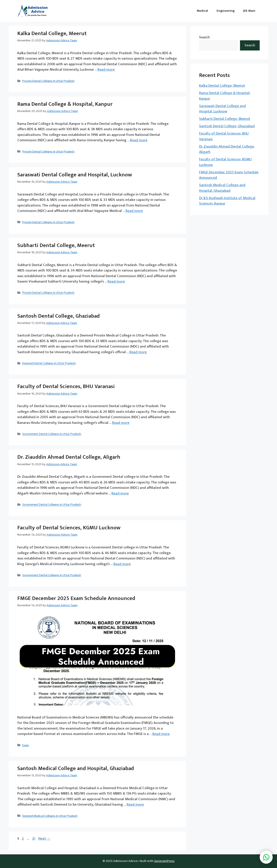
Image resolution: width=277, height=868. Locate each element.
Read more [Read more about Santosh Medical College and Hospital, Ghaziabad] (135, 805)
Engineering (226, 11)
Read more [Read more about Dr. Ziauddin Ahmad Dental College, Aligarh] (120, 493)
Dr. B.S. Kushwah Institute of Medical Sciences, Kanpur (227, 201)
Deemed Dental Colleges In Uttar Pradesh (49, 364)
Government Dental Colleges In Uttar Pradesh (52, 434)
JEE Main (249, 11)
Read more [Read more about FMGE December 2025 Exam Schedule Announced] (161, 734)
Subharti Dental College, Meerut (56, 245)
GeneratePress (164, 861)
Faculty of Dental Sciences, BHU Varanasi (66, 386)
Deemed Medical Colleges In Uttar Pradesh (50, 816)
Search (204, 37)
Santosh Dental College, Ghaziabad (59, 316)
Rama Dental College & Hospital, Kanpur (65, 104)
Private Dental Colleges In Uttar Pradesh (48, 81)
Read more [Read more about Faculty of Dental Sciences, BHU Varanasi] (121, 423)
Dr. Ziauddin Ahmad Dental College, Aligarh (69, 457)
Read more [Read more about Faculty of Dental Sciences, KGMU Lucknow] (122, 564)
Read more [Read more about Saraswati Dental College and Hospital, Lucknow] (134, 211)
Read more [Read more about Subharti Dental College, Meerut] (116, 281)
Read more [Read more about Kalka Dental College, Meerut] (106, 70)
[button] (266, 857)
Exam (26, 745)
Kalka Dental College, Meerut (52, 33)
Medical (202, 11)
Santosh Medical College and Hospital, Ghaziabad (76, 768)
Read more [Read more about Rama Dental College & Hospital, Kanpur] (139, 140)
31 (34, 839)
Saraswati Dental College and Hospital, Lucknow (75, 175)
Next (44, 839)
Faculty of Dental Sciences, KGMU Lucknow (69, 528)
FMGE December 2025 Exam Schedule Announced (76, 598)
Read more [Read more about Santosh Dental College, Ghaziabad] (138, 352)
